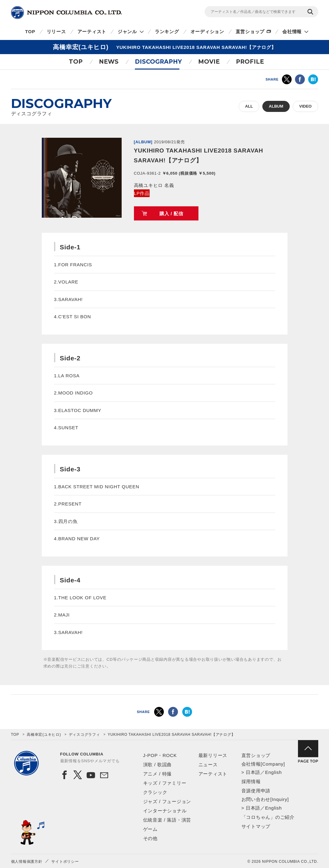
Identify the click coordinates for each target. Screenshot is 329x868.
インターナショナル (165, 811)
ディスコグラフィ (84, 735)
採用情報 (251, 781)
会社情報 (292, 32)
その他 (150, 838)
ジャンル (127, 32)
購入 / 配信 (171, 214)
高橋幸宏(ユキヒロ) (44, 735)
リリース (56, 32)
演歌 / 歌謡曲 (158, 765)
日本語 (253, 772)
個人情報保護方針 (27, 862)
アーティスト (92, 32)
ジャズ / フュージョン (167, 801)
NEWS (109, 62)
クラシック (155, 792)
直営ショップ (250, 32)
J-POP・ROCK (160, 755)
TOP (30, 32)
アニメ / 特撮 (158, 774)
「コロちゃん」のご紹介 (268, 817)
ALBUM (276, 106)
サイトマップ (256, 826)
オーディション (207, 32)
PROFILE (250, 62)
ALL (249, 106)
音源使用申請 (256, 791)
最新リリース (213, 755)
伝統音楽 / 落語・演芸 (167, 820)
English (273, 772)
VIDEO (305, 106)
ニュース (208, 765)
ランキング (167, 32)
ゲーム (150, 829)
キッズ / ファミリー (165, 783)
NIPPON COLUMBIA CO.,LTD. (66, 13)
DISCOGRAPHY (158, 62)
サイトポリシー (65, 862)
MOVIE (209, 62)
